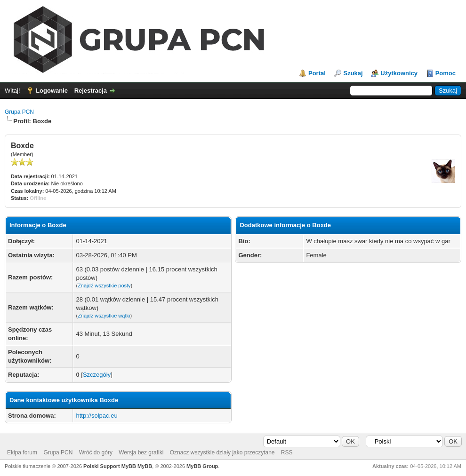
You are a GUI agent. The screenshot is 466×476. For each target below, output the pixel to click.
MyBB (145, 466)
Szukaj (353, 73)
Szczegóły (97, 375)
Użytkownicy (399, 73)
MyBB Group (202, 466)
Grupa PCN (19, 112)
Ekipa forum (22, 452)
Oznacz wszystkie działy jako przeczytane (222, 452)
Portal (317, 73)
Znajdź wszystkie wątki (104, 316)
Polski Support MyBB (110, 466)
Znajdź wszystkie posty (104, 286)
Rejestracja (91, 91)
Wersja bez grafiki (141, 452)
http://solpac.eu (96, 416)
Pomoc (446, 73)
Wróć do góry (96, 452)
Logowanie (52, 91)
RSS (287, 452)
